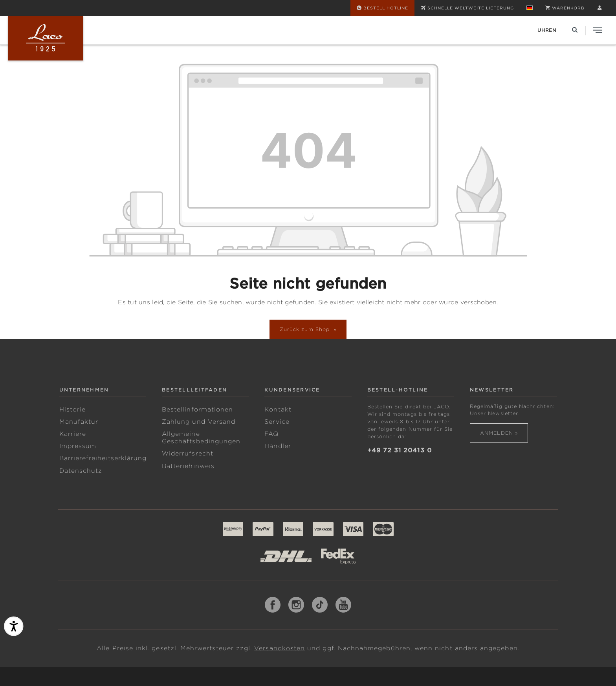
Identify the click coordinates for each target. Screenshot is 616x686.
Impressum (78, 446)
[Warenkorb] (565, 8)
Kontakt (278, 410)
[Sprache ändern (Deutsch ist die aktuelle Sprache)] (530, 8)
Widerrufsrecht (188, 454)
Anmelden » (499, 433)
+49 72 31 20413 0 (400, 450)
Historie (73, 410)
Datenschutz (81, 471)
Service (277, 422)
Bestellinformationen (197, 410)
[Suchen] (575, 30)
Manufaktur (79, 422)
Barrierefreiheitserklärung (103, 458)
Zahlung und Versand (199, 422)
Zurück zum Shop (306, 329)
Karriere (73, 434)
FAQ (271, 434)
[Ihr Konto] (599, 8)
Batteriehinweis (188, 466)
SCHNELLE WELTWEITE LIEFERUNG (467, 8)
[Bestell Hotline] (382, 8)
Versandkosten (280, 648)
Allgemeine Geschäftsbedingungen (201, 438)
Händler (278, 446)
